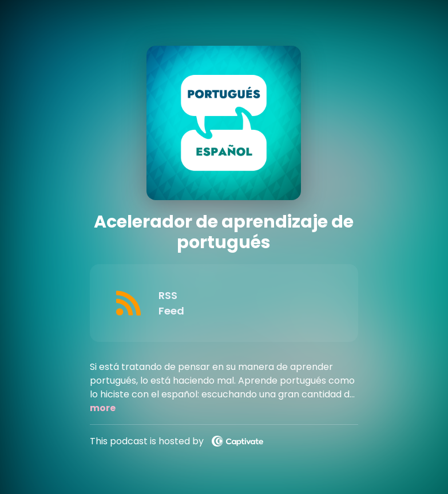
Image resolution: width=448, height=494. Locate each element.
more (103, 408)
